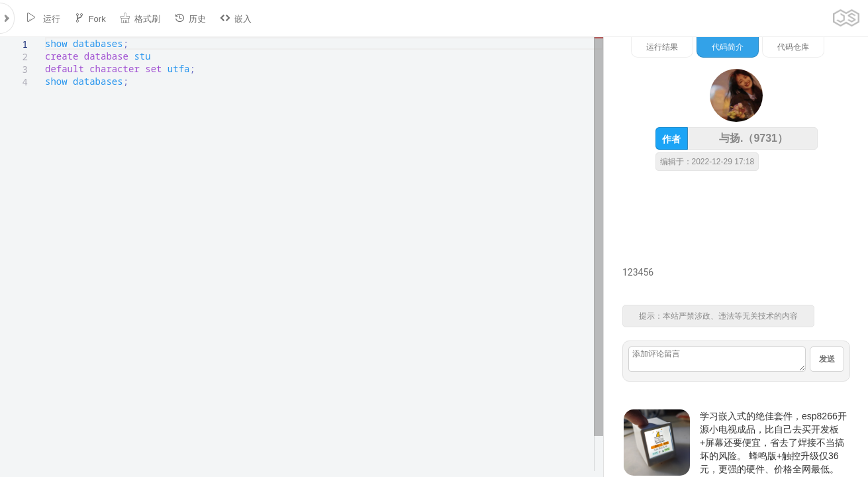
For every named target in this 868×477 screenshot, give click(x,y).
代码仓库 (793, 47)
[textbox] (45, 37)
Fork (90, 18)
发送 (827, 359)
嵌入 (236, 18)
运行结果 (662, 47)
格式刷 (140, 18)
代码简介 (728, 47)
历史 (190, 18)
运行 (43, 18)
